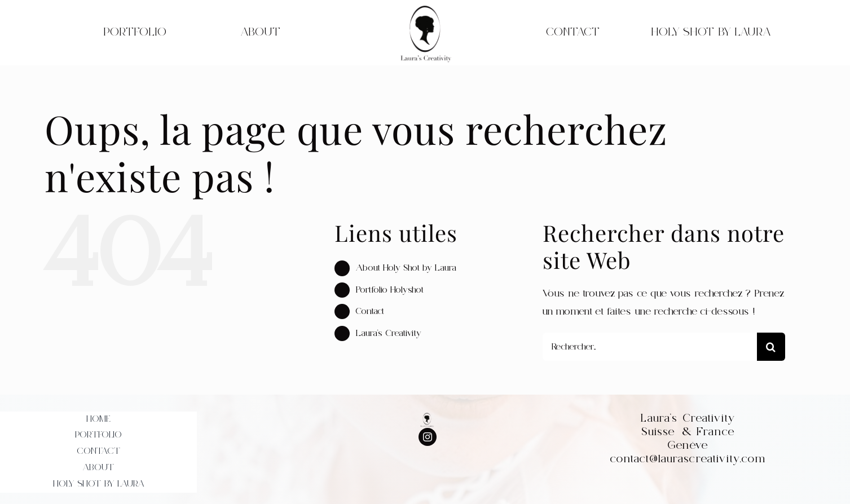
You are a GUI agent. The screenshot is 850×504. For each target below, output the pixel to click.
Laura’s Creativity (389, 333)
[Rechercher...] (650, 347)
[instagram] (428, 437)
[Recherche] (771, 347)
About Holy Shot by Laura (406, 268)
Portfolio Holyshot (390, 290)
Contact (370, 311)
